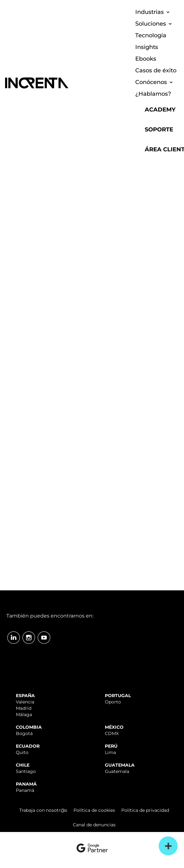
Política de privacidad (145, 810)
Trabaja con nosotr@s (43, 810)
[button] (153, 12)
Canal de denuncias (94, 825)
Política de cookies (94, 810)
